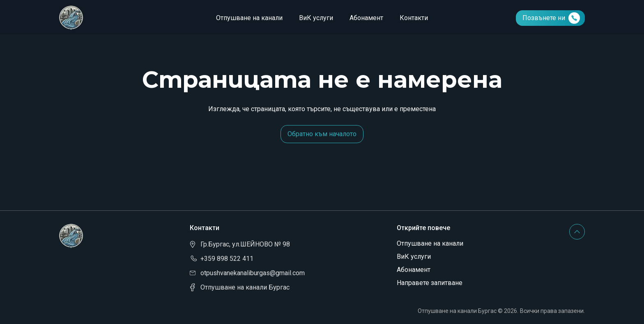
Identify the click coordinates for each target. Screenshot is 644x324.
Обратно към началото (322, 134)
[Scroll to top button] (577, 232)
